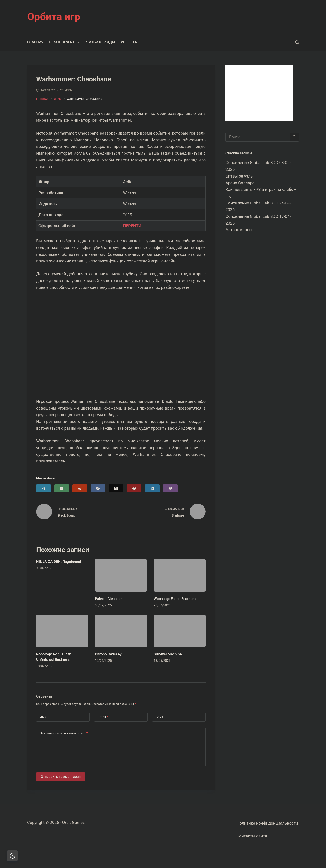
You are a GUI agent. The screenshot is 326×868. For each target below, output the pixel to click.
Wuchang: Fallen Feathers (175, 599)
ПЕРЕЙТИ (132, 226)
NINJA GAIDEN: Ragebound (59, 562)
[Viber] (170, 488)
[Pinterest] (134, 488)
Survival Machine (168, 654)
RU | (124, 42)
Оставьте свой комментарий (64, 733)
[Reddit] (80, 488)
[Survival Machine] (180, 631)
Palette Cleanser (108, 599)
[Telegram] (44, 488)
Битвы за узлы (240, 176)
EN (135, 42)
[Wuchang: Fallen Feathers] (180, 575)
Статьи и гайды (100, 42)
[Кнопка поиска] (294, 137)
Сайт (159, 717)
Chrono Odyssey (108, 654)
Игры (69, 90)
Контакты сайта (252, 836)
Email (103, 717)
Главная (35, 42)
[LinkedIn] (152, 488)
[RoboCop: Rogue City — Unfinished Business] (62, 631)
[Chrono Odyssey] (121, 631)
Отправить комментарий (61, 777)
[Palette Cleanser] (121, 575)
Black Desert (65, 42)
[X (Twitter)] (116, 488)
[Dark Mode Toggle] (12, 856)
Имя (44, 717)
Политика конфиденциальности (267, 823)
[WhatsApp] (62, 488)
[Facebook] (98, 488)
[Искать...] (258, 137)
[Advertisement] (259, 93)
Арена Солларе (240, 183)
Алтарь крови (239, 230)
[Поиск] (297, 42)
